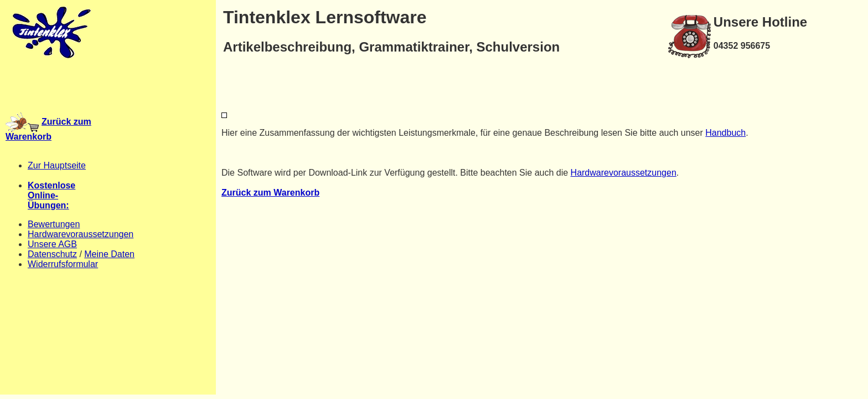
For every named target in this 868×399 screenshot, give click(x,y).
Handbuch (725, 133)
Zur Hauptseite (57, 165)
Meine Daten (109, 254)
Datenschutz (52, 254)
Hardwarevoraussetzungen (81, 234)
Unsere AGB (52, 244)
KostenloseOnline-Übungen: (51, 195)
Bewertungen (54, 224)
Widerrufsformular (63, 264)
